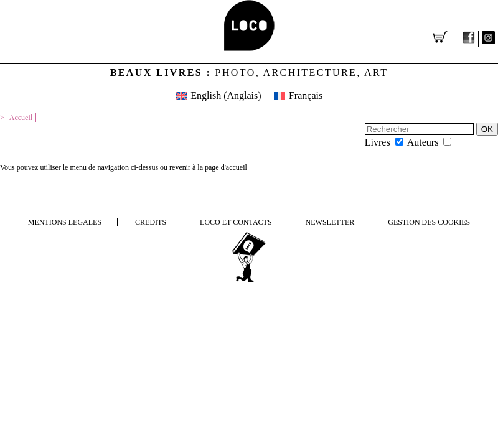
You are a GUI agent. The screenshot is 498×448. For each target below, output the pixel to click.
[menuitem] (218, 96)
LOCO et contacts (236, 222)
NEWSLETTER (330, 222)
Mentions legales (65, 222)
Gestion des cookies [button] (429, 222)
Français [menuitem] (306, 96)
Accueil (21, 118)
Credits (151, 222)
